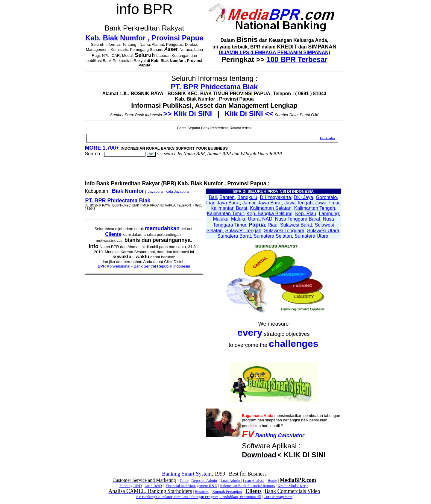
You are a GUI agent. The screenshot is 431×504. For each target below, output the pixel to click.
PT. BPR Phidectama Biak (214, 87)
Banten (227, 197)
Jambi (249, 203)
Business (202, 492)
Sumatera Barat (234, 236)
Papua (257, 225)
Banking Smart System (187, 474)
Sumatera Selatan (273, 236)
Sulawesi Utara (323, 231)
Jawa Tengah (298, 203)
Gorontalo (326, 197)
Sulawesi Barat (296, 225)
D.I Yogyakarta (275, 197)
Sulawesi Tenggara (284, 231)
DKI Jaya (303, 197)
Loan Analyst (254, 481)
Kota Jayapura (177, 192)
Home (272, 481)
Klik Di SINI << (249, 114)
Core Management (278, 497)
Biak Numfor (128, 191)
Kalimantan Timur (225, 214)
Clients (113, 234)
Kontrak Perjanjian (227, 492)
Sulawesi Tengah (243, 231)
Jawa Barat (270, 203)
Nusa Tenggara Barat (298, 219)
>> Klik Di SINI (188, 114)
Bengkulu (247, 197)
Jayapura (155, 192)
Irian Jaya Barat (223, 203)
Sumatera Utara (311, 236)
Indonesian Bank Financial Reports (247, 486)
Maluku (221, 219)
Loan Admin (231, 481)
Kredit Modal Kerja (293, 486)
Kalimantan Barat (229, 208)
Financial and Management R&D (191, 486)
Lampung (329, 214)
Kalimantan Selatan (271, 208)
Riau (273, 225)
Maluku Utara (245, 219)
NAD (267, 219)
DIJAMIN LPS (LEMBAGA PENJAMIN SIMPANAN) (274, 53)
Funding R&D (131, 486)
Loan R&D (153, 486)
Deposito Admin (204, 481)
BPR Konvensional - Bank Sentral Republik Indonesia (144, 266)
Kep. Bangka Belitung (269, 214)
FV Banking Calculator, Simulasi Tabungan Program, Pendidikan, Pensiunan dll (199, 497)
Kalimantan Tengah (315, 208)
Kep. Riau (306, 214)
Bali (213, 197)
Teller (184, 481)
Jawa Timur (327, 203)
